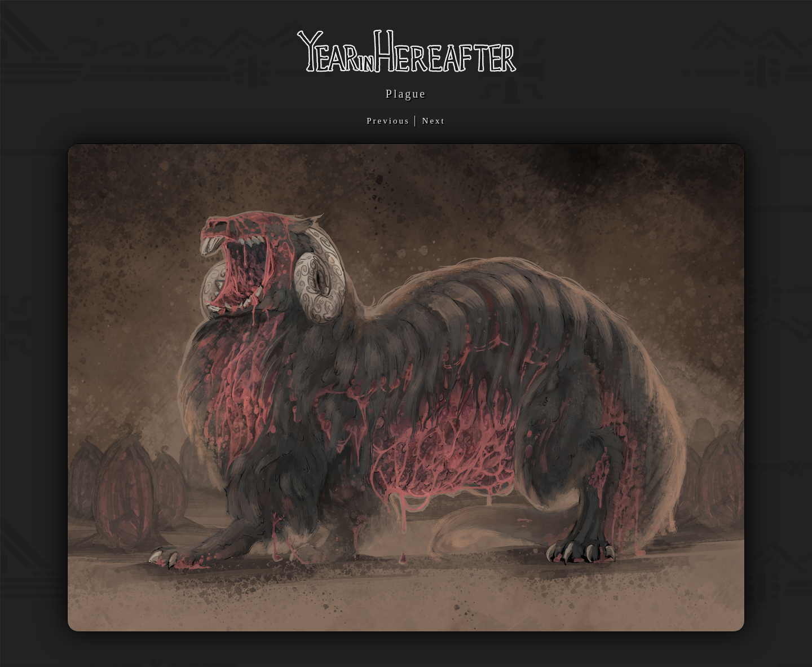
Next (434, 121)
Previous (390, 121)
